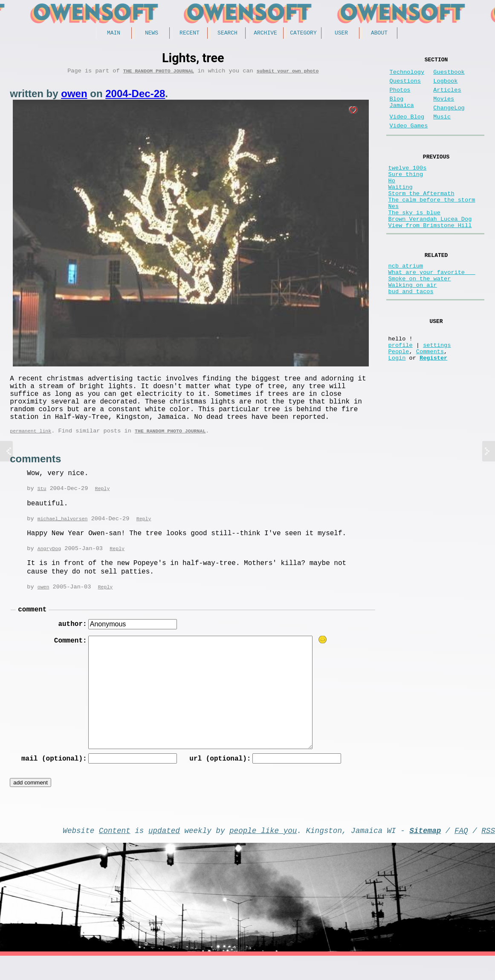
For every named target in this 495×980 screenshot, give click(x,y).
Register (433, 410)
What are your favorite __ (432, 309)
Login (397, 410)
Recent (190, 34)
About (379, 34)
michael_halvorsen (63, 535)
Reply (103, 504)
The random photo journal (159, 73)
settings (437, 393)
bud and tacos (411, 333)
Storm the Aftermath (421, 217)
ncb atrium (406, 301)
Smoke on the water (420, 317)
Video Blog (407, 129)
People (399, 402)
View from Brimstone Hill (430, 258)
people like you (263, 853)
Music (442, 129)
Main (114, 34)
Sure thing (406, 193)
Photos (400, 97)
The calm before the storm (432, 225)
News (152, 34)
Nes (394, 233)
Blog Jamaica (402, 112)
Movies (444, 108)
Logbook (445, 86)
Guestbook (449, 76)
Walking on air (413, 325)
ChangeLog (449, 118)
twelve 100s (408, 185)
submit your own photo (288, 73)
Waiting (401, 209)
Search (227, 34)
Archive (265, 34)
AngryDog (49, 565)
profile (401, 393)
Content (115, 853)
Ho (392, 201)
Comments (430, 402)
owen (74, 97)
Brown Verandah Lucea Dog (430, 249)
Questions (405, 86)
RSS (488, 853)
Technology (407, 76)
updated (164, 853)
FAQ (461, 853)
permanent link (30, 445)
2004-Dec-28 (135, 97)
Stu (42, 504)
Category (303, 34)
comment (32, 627)
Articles (447, 97)
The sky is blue (414, 241)
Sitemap (425, 853)
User (341, 34)
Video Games (409, 140)
